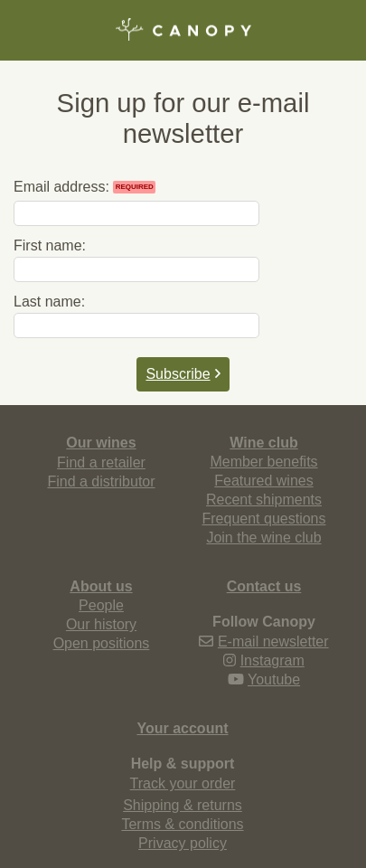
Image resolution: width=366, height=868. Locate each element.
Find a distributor (101, 481)
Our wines (101, 443)
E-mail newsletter (273, 642)
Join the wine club (263, 538)
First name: (50, 245)
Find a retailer (101, 462)
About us (101, 586)
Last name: (49, 302)
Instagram (272, 660)
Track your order (183, 783)
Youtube (274, 679)
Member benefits (263, 462)
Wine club (263, 443)
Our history (101, 624)
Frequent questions (264, 519)
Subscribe (183, 374)
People (101, 605)
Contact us (264, 586)
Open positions (102, 643)
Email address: (84, 187)
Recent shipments (264, 500)
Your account (182, 728)
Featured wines (263, 481)
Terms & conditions (182, 824)
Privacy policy (183, 843)
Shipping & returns (183, 805)
